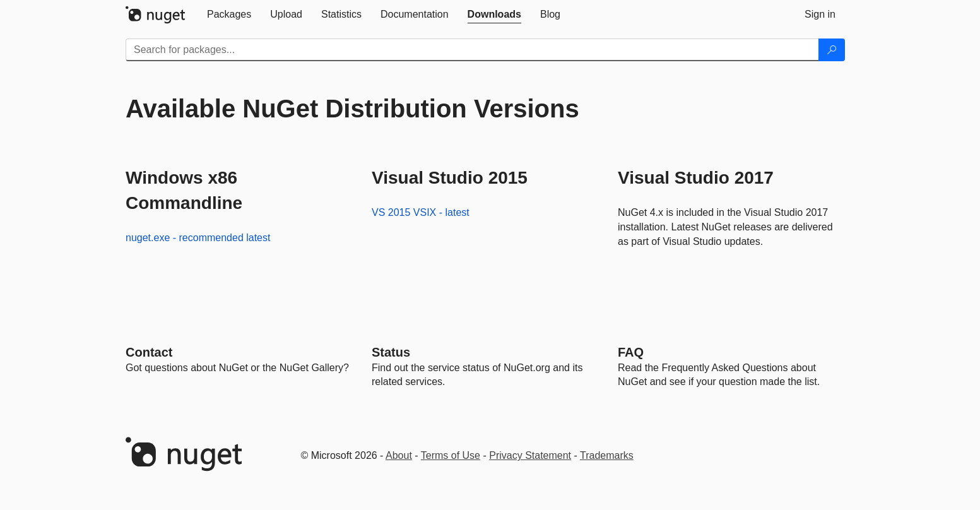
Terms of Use (451, 455)
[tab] (229, 15)
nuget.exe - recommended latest (198, 238)
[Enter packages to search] (472, 50)
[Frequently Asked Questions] (631, 352)
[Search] (832, 50)
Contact (149, 352)
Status (391, 352)
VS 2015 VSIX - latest (421, 212)
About (399, 455)
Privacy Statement (530, 455)
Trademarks (607, 455)
